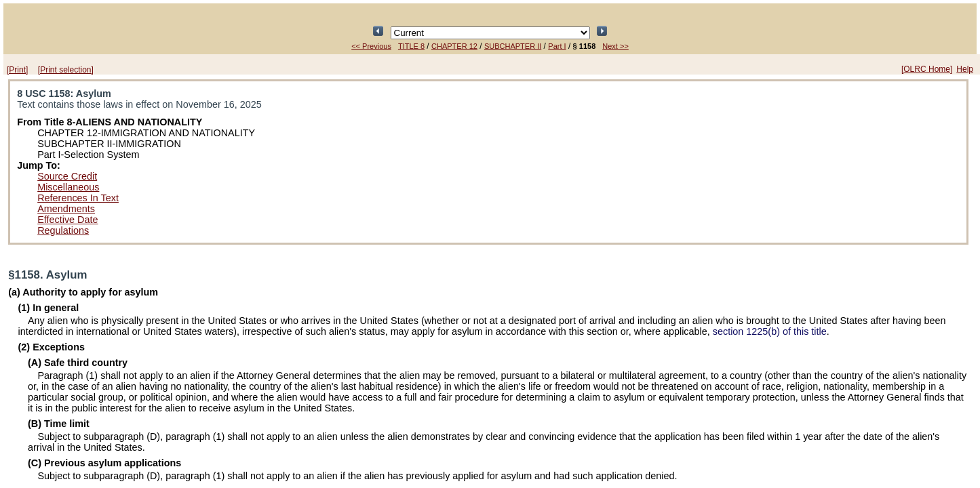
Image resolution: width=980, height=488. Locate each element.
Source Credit (67, 176)
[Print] (17, 70)
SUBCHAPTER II (513, 46)
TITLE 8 (411, 46)
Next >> (615, 46)
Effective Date (67, 220)
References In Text (78, 198)
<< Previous (371, 46)
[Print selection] (66, 70)
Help (965, 69)
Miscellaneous (68, 187)
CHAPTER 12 (454, 46)
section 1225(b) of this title (770, 331)
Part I (557, 46)
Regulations (63, 230)
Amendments (66, 209)
